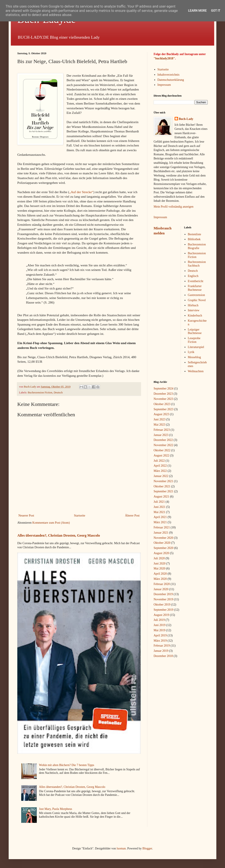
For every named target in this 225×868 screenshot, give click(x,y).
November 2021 (163, 481)
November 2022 (163, 445)
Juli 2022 (159, 461)
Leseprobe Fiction (194, 340)
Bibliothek (194, 239)
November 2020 (163, 538)
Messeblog (194, 357)
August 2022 (161, 455)
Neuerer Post (26, 516)
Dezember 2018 (163, 656)
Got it (216, 11)
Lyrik (191, 352)
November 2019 (163, 599)
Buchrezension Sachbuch (197, 264)
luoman (121, 848)
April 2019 (160, 635)
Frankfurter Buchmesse (195, 288)
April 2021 (160, 517)
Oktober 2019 (162, 605)
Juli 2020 (159, 558)
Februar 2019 (162, 646)
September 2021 (163, 491)
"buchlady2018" (164, 58)
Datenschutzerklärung (171, 80)
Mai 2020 (159, 568)
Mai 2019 (159, 630)
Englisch (193, 276)
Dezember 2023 (163, 394)
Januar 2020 (161, 589)
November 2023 (163, 399)
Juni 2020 (160, 564)
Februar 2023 (162, 430)
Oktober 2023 (162, 404)
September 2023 (163, 409)
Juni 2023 (160, 419)
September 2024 (163, 389)
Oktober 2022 (162, 450)
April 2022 (160, 466)
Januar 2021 (161, 533)
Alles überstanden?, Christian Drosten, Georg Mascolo (59, 535)
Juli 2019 (159, 620)
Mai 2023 (159, 425)
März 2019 (160, 641)
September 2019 (163, 610)
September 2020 (163, 548)
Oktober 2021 (162, 486)
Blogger (147, 848)
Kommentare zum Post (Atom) (51, 523)
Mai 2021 (159, 512)
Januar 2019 (161, 651)
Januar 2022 (161, 476)
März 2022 (160, 471)
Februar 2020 (162, 584)
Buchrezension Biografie (197, 246)
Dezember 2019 (163, 594)
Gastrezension (196, 295)
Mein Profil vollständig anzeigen (174, 207)
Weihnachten (196, 371)
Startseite (80, 516)
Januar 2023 (161, 435)
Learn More (197, 11)
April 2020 (160, 574)
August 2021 (161, 497)
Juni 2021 (160, 507)
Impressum (164, 85)
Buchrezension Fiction (40, 393)
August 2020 (161, 553)
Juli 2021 (159, 502)
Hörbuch (193, 305)
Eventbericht (196, 281)
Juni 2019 (160, 625)
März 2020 (160, 579)
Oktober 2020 (162, 543)
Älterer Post (132, 516)
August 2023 (161, 414)
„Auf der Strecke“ (81, 192)
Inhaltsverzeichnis (169, 75)
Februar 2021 (162, 527)
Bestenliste (194, 234)
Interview (194, 310)
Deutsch (58, 393)
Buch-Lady (186, 119)
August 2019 (161, 615)
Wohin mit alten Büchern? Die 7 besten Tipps (67, 765)
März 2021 (160, 522)
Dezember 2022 (163, 440)
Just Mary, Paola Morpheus (55, 809)
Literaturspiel (196, 347)
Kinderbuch (195, 316)
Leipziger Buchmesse (195, 331)
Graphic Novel (197, 300)
